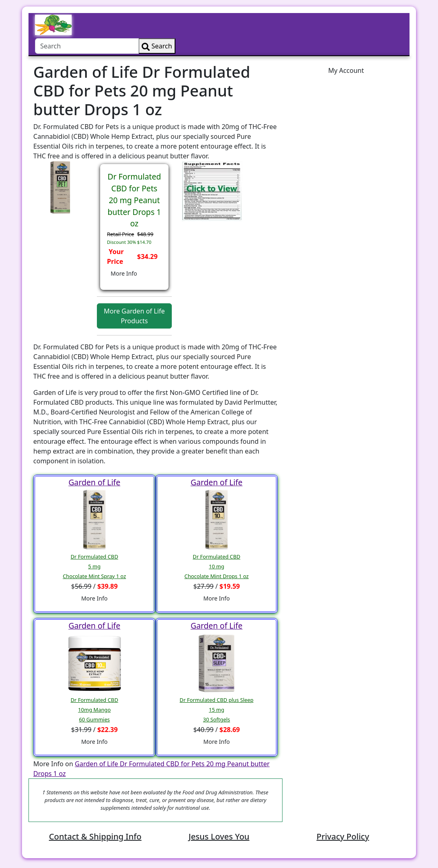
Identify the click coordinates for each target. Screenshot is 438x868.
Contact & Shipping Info (95, 836)
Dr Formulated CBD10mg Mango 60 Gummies (94, 710)
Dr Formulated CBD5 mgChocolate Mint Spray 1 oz (94, 566)
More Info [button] (124, 273)
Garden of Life (94, 482)
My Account (346, 70)
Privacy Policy (343, 836)
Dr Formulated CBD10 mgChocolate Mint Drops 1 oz (217, 566)
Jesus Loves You (219, 836)
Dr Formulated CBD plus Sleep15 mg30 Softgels (216, 710)
